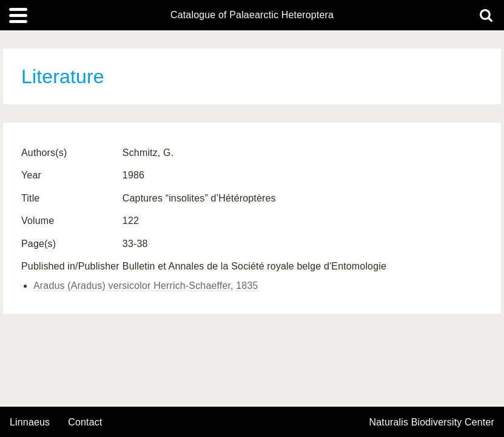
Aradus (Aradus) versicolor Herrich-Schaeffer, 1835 (146, 286)
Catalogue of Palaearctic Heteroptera (252, 15)
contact (85, 422)
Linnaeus (30, 422)
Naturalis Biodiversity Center (432, 422)
